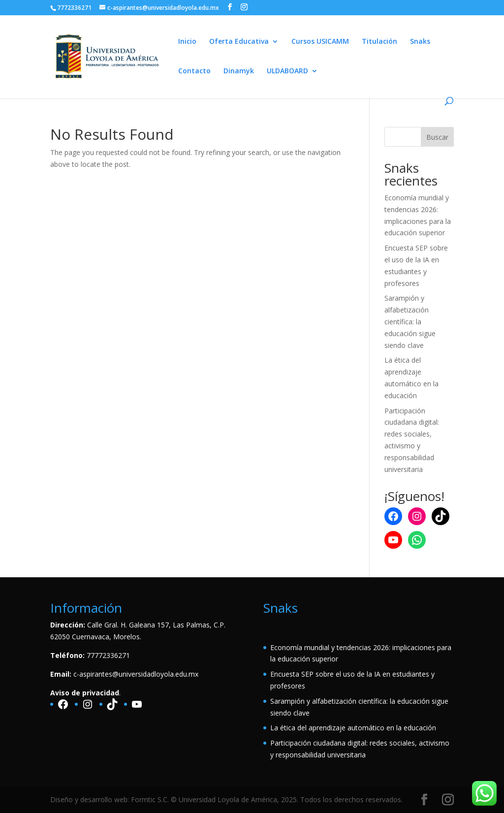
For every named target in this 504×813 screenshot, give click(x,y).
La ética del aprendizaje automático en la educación (353, 728)
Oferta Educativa (239, 42)
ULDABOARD (287, 71)
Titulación (379, 42)
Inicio (187, 42)
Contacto (194, 71)
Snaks (420, 42)
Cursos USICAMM (320, 42)
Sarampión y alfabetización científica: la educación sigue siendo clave (410, 321)
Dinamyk (239, 71)
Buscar (437, 137)
